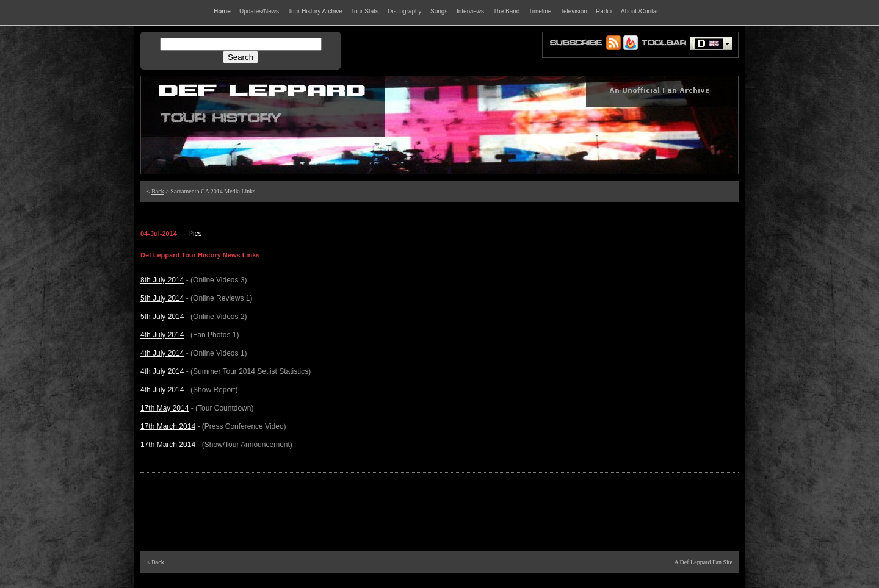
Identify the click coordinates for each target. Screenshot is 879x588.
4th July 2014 (162, 335)
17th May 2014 (165, 408)
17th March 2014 (168, 426)
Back (158, 191)
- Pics (193, 234)
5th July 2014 (162, 298)
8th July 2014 (162, 280)
